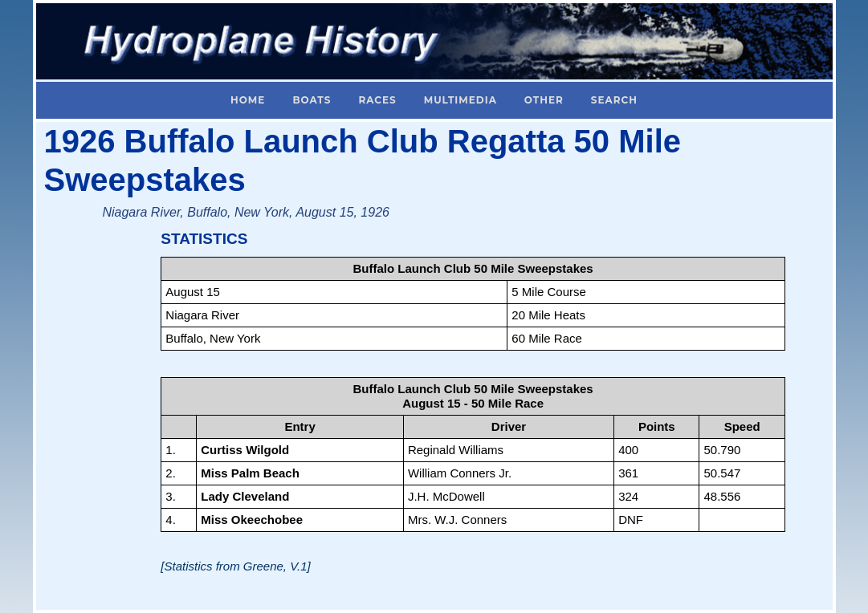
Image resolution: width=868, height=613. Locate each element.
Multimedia (460, 100)
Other (544, 100)
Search (614, 100)
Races (377, 100)
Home (248, 100)
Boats (312, 100)
